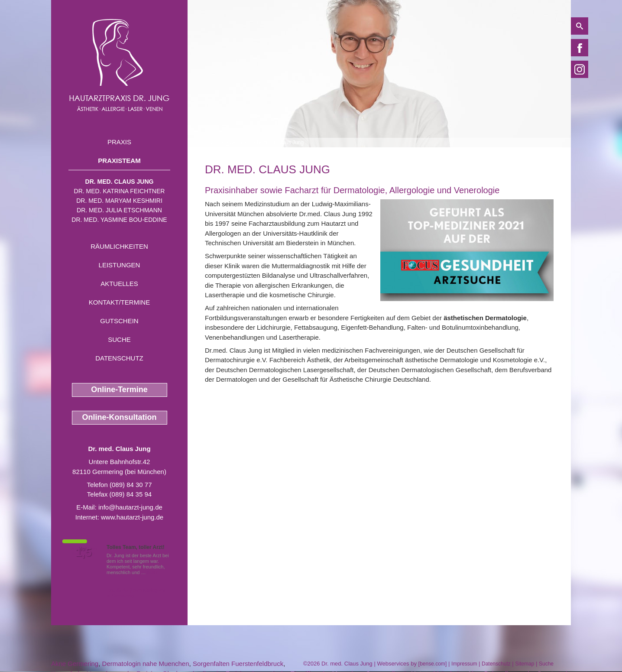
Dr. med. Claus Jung (120, 182)
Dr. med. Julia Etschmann (119, 210)
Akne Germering (75, 664)
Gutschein (119, 321)
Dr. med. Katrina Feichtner (120, 191)
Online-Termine (119, 390)
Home (212, 143)
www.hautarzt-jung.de (132, 517)
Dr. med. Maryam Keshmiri (119, 201)
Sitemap (525, 664)
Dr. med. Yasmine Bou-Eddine (119, 220)
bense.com (432, 664)
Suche (119, 339)
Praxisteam (119, 161)
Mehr (153, 572)
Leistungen (120, 265)
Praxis (119, 142)
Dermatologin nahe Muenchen (146, 664)
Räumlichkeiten (119, 246)
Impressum (464, 664)
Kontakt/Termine (119, 302)
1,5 (84, 552)
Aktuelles (119, 284)
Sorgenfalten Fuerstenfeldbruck (238, 664)
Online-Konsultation (120, 417)
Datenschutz (119, 358)
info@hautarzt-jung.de (130, 507)
